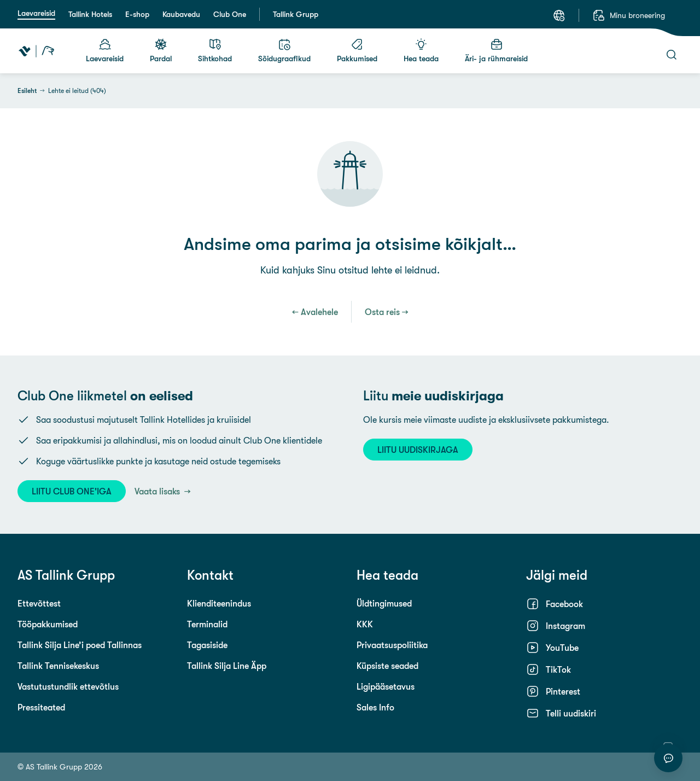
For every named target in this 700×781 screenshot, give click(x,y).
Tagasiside (207, 645)
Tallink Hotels (90, 14)
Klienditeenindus (219, 603)
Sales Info (375, 707)
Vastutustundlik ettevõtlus (68, 686)
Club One (230, 14)
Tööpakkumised (48, 624)
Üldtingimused (384, 603)
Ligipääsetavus (386, 686)
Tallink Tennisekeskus (58, 666)
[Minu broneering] (629, 15)
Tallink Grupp (296, 14)
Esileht (27, 91)
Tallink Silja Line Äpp (227, 666)
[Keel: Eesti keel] (559, 15)
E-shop (137, 14)
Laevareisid (36, 13)
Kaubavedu (181, 14)
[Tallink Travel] (36, 51)
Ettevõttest (39, 603)
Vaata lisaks (158, 491)
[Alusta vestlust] (668, 758)
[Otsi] (672, 55)
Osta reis (382, 312)
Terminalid (207, 624)
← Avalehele (315, 312)
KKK (365, 624)
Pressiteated (41, 707)
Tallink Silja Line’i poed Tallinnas (80, 645)
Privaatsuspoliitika (392, 645)
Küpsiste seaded (387, 666)
